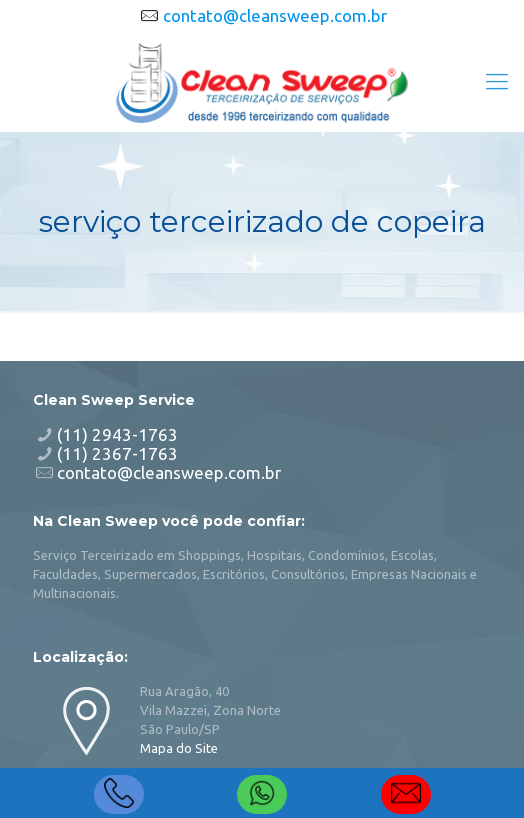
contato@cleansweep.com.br (275, 15)
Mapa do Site (179, 748)
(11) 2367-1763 (117, 453)
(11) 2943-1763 (117, 434)
